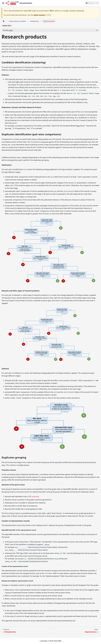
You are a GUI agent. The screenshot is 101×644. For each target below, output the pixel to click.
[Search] (92, 3)
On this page (8, 30)
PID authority (34, 497)
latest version (39, 15)
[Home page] (4, 21)
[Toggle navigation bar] (3, 3)
